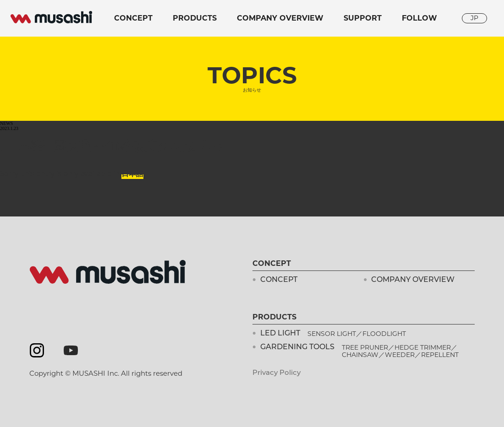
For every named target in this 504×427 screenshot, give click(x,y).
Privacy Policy (277, 373)
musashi (51, 17)
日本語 (132, 174)
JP (474, 18)
